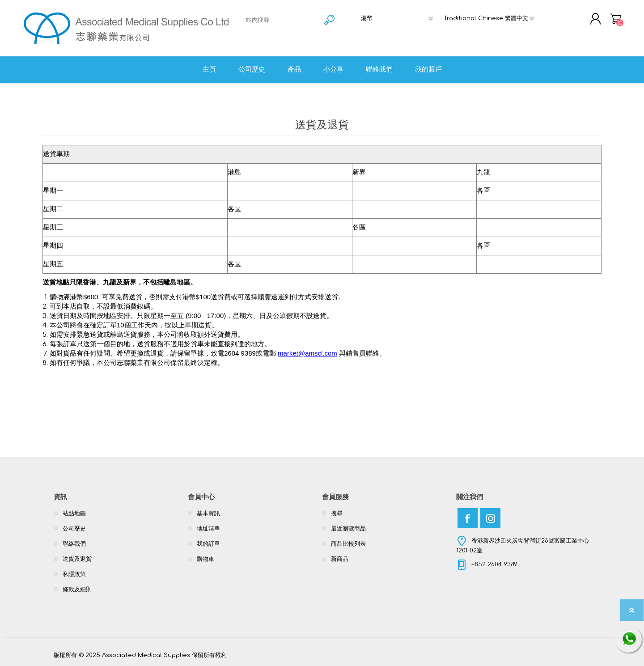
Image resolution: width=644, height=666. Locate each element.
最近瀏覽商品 (348, 529)
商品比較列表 (348, 544)
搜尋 (337, 513)
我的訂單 (208, 544)
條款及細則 (77, 590)
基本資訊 (208, 513)
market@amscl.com (307, 353)
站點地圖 (74, 513)
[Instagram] (490, 518)
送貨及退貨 (77, 559)
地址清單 (208, 529)
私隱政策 (74, 574)
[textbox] (281, 20)
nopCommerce (568, 647)
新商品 (340, 559)
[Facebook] (468, 518)
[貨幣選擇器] (400, 18)
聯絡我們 (74, 544)
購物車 (616, 19)
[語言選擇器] (492, 18)
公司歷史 (74, 529)
